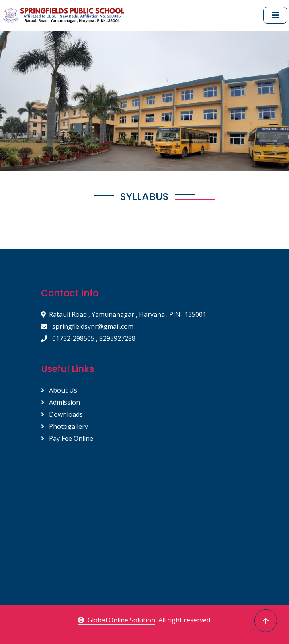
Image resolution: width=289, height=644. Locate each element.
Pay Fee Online (67, 438)
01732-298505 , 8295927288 (88, 338)
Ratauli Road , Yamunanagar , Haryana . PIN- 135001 (124, 314)
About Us (59, 390)
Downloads (62, 414)
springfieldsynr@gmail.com (87, 326)
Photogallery (65, 426)
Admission (60, 402)
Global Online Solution (117, 620)
